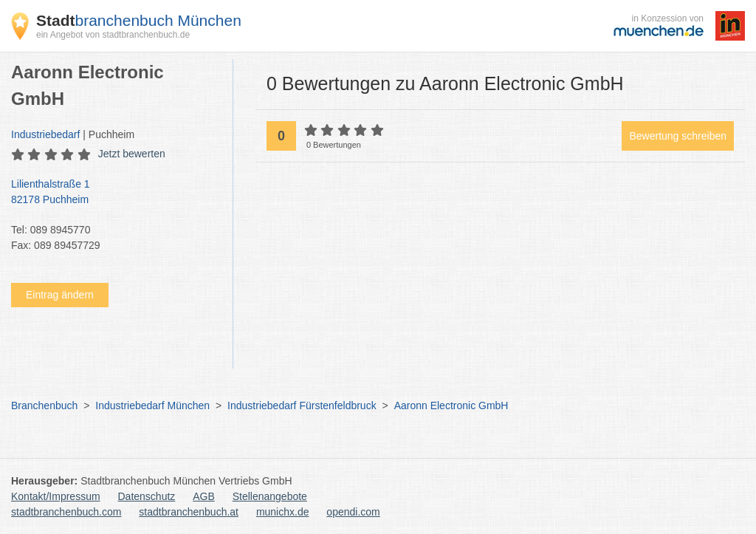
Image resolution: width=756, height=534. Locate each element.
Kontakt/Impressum (56, 496)
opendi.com (353, 512)
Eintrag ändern (60, 295)
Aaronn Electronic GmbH (451, 405)
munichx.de (283, 512)
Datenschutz (147, 496)
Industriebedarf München (152, 405)
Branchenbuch (44, 405)
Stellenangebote (270, 496)
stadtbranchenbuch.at (189, 512)
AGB (204, 496)
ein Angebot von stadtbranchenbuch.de (113, 35)
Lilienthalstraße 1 (114, 193)
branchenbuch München (139, 20)
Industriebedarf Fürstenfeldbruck (302, 405)
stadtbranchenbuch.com (66, 512)
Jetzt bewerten (132, 154)
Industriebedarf (45, 134)
